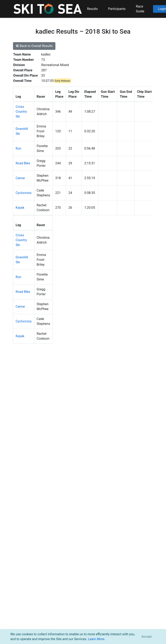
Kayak (20, 208)
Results (92, 9)
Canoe (20, 178)
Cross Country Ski (21, 112)
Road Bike (23, 163)
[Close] (147, 637)
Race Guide (140, 9)
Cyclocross (24, 193)
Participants (117, 9)
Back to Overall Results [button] (34, 46)
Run (18, 148)
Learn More (96, 639)
